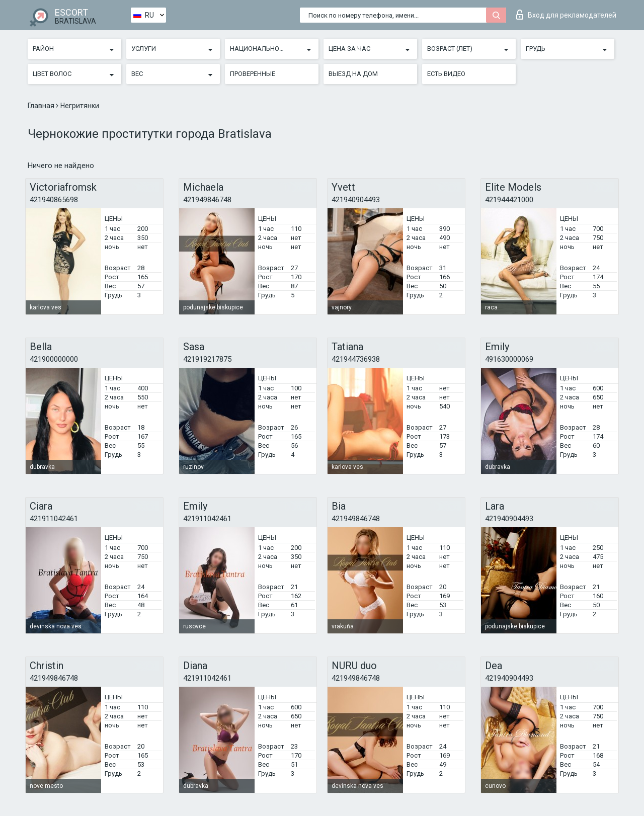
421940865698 (54, 200)
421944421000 (509, 200)
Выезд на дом (353, 74)
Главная (42, 106)
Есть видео (446, 74)
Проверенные (253, 74)
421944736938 (356, 359)
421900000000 (54, 359)
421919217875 (207, 359)
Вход (566, 15)
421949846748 (207, 200)
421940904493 (356, 200)
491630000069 (509, 359)
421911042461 (54, 519)
